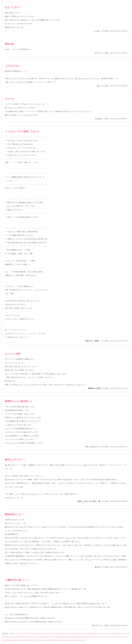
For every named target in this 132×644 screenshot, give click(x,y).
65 (76, 637)
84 (9, 640)
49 (26, 637)
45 (13, 637)
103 (72, 640)
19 (60, 634)
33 (104, 634)
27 (85, 634)
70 (92, 637)
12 (38, 634)
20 (63, 634)
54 (41, 637)
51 (32, 637)
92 (34, 640)
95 (44, 640)
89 (25, 640)
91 (31, 640)
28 (88, 634)
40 (126, 634)
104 (76, 640)
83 (6, 640)
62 (67, 637)
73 (101, 637)
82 (3, 640)
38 (120, 634)
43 (7, 637)
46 (16, 637)
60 (60, 637)
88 (22, 640)
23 (73, 634)
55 (45, 637)
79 (120, 637)
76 (110, 637)
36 (113, 634)
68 (85, 637)
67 (82, 637)
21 (66, 634)
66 (79, 637)
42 (4, 637)
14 (44, 634)
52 (35, 637)
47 (20, 637)
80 (123, 637)
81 (126, 637)
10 (32, 634)
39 (123, 634)
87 (19, 640)
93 (37, 640)
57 (51, 637)
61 (63, 637)
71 (95, 637)
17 (54, 634)
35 (110, 634)
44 (10, 637)
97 (50, 640)
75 (107, 637)
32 (101, 634)
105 (80, 640)
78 (117, 637)
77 (114, 637)
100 (60, 640)
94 (41, 640)
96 (47, 640)
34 (107, 634)
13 (41, 634)
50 (29, 637)
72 (98, 637)
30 (95, 634)
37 (116, 634)
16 (51, 634)
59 (57, 637)
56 (48, 637)
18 (57, 634)
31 (98, 634)
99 (56, 640)
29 (91, 634)
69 (88, 637)
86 (16, 640)
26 (82, 634)
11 (35, 634)
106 (84, 640)
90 (28, 640)
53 (38, 637)
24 (76, 634)
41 (129, 634)
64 (73, 637)
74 (104, 637)
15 (47, 634)
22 (69, 634)
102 (68, 640)
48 (23, 637)
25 (79, 634)
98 (53, 640)
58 (54, 637)
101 (64, 640)
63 (70, 637)
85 (12, 640)
